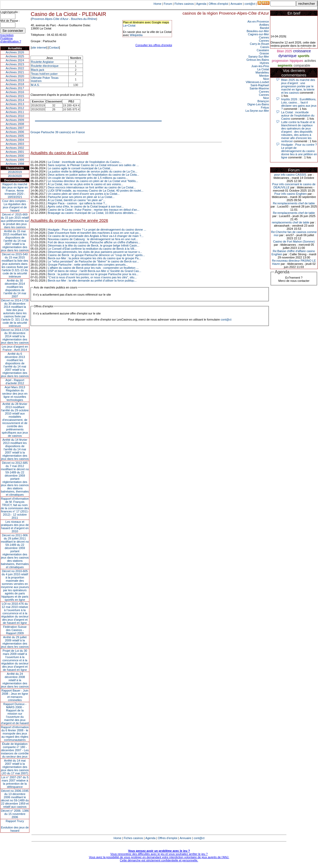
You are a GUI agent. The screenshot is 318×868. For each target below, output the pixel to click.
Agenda (201, 4)
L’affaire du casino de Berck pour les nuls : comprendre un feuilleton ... (93, 268)
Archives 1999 (15, 160)
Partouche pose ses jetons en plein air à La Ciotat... (81, 197)
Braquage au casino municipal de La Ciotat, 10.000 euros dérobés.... (92, 213)
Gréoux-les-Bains (258, 60)
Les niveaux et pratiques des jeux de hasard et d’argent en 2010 (15, 526)
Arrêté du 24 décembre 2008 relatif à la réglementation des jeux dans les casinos (15, 680)
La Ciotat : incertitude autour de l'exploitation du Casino (298, 115)
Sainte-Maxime (259, 88)
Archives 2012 (15, 108)
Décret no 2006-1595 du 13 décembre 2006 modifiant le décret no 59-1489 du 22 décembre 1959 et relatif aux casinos (15, 799)
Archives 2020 (15, 76)
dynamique (288, 56)
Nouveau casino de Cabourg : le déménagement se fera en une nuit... (93, 239)
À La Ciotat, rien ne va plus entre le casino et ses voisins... (85, 184)
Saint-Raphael (260, 85)
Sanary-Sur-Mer (259, 57)
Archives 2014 (15, 100)
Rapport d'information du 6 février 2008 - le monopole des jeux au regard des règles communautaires (15, 733)
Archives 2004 (15, 140)
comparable (302, 66)
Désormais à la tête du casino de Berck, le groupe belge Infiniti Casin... (93, 245)
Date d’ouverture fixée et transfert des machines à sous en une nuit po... (94, 233)
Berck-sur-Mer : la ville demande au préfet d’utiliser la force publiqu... (92, 280)
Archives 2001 (15, 152)
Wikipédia (136, 35)
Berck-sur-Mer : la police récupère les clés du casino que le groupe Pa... (94, 258)
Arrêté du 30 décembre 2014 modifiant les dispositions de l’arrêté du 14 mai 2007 (15, 288)
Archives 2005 (15, 136)
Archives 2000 (15, 156)
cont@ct (250, 4)
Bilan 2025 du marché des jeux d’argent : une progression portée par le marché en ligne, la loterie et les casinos (298, 86)
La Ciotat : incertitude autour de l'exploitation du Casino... (85, 162)
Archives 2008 (15, 124)
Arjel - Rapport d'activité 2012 (15, 382)
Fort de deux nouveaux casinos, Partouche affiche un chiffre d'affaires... (94, 242)
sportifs (303, 56)
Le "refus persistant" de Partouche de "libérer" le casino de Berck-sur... (93, 261)
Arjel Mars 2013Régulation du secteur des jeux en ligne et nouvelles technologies (15, 394)
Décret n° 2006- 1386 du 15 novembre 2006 (15, 814)
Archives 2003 (15, 144)
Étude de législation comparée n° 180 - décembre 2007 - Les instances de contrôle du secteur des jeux (15, 750)
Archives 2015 (15, 96)
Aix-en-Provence (258, 21)
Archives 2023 (15, 64)
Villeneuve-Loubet (257, 82)
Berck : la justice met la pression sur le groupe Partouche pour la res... (93, 274)
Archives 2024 (15, 60)
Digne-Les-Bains (258, 104)
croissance (302, 51)
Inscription (7, 35)
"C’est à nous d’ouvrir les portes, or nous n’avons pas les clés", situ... (92, 277)
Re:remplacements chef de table (294, 203)
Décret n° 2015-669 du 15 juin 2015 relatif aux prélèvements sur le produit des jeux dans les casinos (15, 221)
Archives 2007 (15, 128)
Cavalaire (263, 50)
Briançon (263, 101)
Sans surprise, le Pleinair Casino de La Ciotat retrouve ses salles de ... (93, 165)
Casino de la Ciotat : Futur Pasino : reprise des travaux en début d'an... (94, 210)
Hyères (264, 63)
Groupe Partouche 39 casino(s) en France (58, 132)
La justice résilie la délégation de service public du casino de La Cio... (92, 171)
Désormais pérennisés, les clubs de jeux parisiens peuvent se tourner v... (95, 252)
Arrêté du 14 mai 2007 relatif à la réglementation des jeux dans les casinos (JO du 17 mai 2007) (15, 767)
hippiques (296, 61)
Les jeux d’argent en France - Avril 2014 (15, 348)
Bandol (264, 28)
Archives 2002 (15, 148)
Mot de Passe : (10, 21)
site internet (39, 47)
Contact (54, 47)
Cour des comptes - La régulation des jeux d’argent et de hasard (15, 206)
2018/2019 (15, 172)
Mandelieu (262, 72)
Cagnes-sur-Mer (259, 34)
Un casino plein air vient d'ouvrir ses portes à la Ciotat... (84, 194)
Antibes (264, 25)
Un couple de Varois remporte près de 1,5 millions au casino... (88, 178)
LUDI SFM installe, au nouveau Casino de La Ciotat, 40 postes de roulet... (96, 191)
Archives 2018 (15, 84)
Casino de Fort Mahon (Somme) (294, 241)
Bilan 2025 (284, 51)
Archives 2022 (15, 68)
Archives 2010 (15, 116)
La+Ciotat (129, 25)
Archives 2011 (15, 112)
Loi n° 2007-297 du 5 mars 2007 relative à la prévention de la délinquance (15, 782)
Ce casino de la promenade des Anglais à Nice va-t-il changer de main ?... (96, 236)
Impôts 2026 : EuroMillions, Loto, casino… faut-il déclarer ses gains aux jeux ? (299, 104)
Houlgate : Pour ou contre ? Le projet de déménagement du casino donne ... (97, 230)
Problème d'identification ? (11, 40)
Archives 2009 (15, 120)
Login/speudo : (10, 12)
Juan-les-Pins (260, 66)
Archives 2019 (15, 80)
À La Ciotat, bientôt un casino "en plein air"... (77, 200)
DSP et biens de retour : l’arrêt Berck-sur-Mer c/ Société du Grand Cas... (94, 271)
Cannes (264, 37)
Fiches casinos (184, 4)
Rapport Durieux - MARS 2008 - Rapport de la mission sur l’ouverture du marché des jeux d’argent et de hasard (15, 714)
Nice (266, 79)
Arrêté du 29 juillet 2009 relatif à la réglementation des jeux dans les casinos (15, 642)
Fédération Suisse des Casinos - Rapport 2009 (15, 630)
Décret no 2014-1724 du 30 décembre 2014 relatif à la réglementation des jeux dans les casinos (15, 336)
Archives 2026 (15, 52)
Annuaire (236, 4)
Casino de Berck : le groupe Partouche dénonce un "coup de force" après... (96, 255)
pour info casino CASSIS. (290, 175)
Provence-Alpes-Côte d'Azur (50, 19)
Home (158, 4)
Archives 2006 (15, 132)
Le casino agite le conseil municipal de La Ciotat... (80, 168)
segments (285, 66)
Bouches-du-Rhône (84, 19)
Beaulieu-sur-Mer (258, 31)
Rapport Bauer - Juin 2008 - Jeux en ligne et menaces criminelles (15, 695)
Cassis (265, 47)
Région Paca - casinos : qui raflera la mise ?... (77, 203)
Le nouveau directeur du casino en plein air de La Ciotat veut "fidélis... (93, 181)
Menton (264, 76)
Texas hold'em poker (44, 74)
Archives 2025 (15, 56)
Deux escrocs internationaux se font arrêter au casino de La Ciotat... (92, 187)
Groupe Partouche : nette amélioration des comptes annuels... (88, 265)
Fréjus (265, 107)
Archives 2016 (15, 92)
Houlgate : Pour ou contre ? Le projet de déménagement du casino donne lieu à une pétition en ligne (299, 151)
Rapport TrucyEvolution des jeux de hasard (15, 826)
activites (310, 61)
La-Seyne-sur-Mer (257, 111)
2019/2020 (15, 176)
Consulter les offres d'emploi (154, 45)
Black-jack (38, 70)
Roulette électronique (45, 66)
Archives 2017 (15, 88)
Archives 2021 (15, 72)
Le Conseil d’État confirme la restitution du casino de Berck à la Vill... (92, 249)
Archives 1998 (15, 164)
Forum (168, 4)
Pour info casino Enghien (290, 194)
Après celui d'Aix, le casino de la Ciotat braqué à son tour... (86, 206)
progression (280, 61)
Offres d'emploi (218, 4)
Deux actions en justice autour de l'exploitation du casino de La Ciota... (93, 175)
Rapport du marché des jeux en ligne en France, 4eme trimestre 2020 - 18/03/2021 (15, 191)
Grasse (264, 53)
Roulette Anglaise (42, 62)
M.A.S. (35, 85)
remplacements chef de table (291, 222)
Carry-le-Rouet (259, 44)
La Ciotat (263, 69)
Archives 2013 (15, 104)
